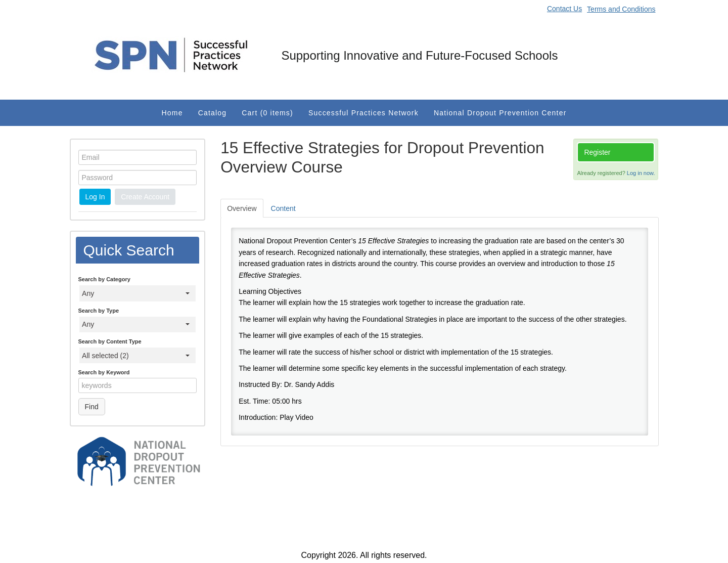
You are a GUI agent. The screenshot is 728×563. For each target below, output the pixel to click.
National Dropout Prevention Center (500, 113)
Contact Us (564, 9)
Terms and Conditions (621, 9)
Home (172, 113)
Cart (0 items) (267, 113)
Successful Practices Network (363, 113)
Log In (95, 197)
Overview (242, 208)
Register (597, 152)
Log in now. (641, 173)
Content (283, 208)
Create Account (145, 197)
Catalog (213, 113)
